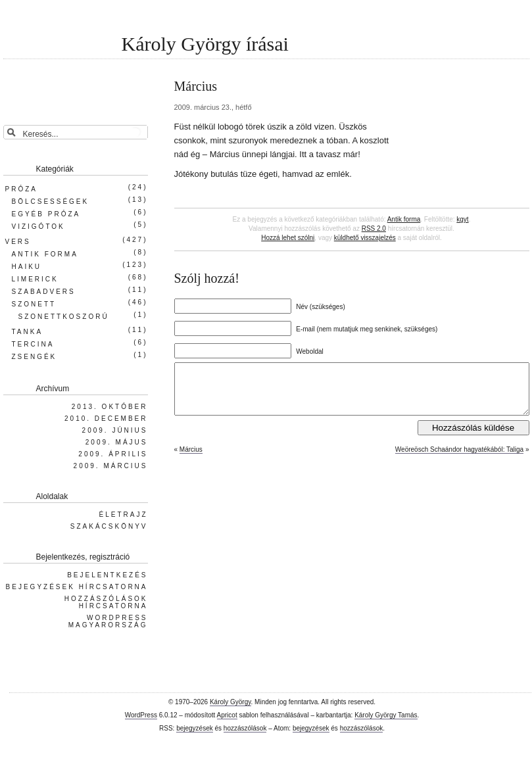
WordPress (141, 715)
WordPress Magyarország (108, 621)
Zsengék (35, 357)
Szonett (34, 304)
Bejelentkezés (107, 575)
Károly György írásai (205, 44)
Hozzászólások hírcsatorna (106, 602)
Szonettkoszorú (64, 317)
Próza (21, 189)
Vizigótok (38, 227)
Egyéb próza (46, 214)
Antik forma (404, 219)
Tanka (28, 332)
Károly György (230, 702)
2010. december (106, 419)
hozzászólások (245, 728)
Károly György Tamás (386, 715)
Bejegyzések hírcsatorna (77, 587)
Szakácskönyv (109, 526)
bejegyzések (195, 728)
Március (191, 459)
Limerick (35, 279)
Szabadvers (44, 292)
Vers (18, 242)
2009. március (111, 466)
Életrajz (123, 515)
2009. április (113, 454)
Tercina (33, 344)
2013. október (110, 407)
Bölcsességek (51, 202)
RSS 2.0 (374, 228)
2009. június (115, 430)
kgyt (462, 219)
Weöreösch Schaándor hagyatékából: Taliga (459, 459)
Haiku (27, 267)
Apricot (227, 715)
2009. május (117, 442)
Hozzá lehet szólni (288, 238)
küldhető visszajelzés (365, 238)
